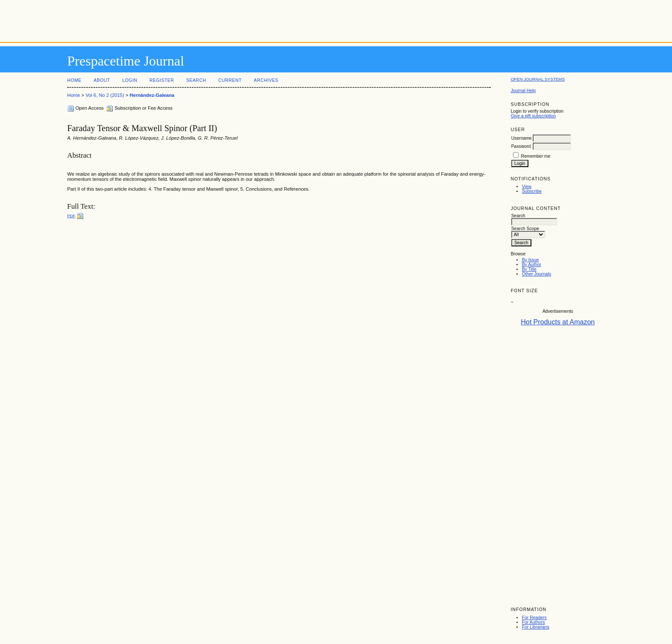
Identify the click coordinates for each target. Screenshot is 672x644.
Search (196, 80)
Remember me (536, 156)
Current (230, 80)
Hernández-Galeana (152, 95)
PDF (71, 216)
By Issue (531, 260)
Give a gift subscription (533, 116)
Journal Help (523, 91)
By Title (529, 269)
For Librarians (536, 627)
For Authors (534, 622)
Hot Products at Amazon (558, 322)
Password (521, 146)
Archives (266, 80)
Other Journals (537, 274)
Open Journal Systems (538, 79)
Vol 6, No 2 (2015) (105, 95)
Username (522, 138)
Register (162, 80)
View (527, 187)
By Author (532, 265)
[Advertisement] (336, 19)
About (102, 80)
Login (130, 80)
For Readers (534, 618)
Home (74, 80)
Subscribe (532, 191)
